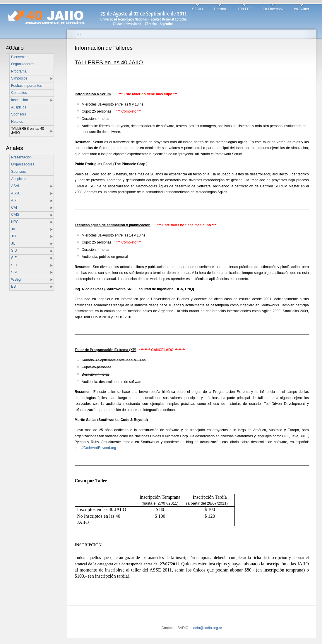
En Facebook (273, 9)
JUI (14, 244)
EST (14, 286)
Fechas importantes (26, 86)
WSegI (16, 279)
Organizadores (23, 64)
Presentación (21, 157)
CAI (14, 208)
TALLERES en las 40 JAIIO (28, 131)
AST (14, 200)
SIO (14, 265)
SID (14, 251)
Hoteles (17, 122)
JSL (14, 236)
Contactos (19, 93)
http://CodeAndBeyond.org (95, 448)
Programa (19, 71)
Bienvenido (20, 57)
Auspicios (19, 107)
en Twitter (302, 9)
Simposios (19, 78)
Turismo (220, 9)
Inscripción (19, 100)
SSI (14, 272)
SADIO (197, 9)
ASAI (15, 186)
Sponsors (19, 114)
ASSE (16, 193)
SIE (14, 258)
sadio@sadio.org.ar (207, 628)
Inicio (78, 34)
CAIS (15, 215)
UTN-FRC (244, 9)
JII (13, 229)
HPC (15, 222)
